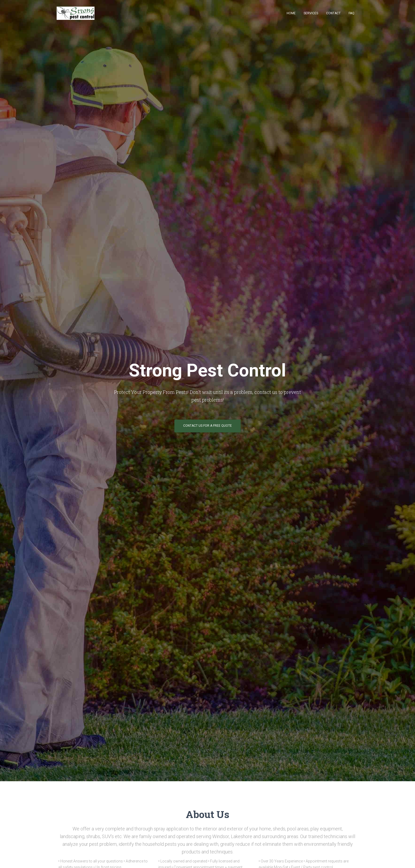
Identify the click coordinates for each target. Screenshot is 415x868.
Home (291, 13)
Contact (333, 13)
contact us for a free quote (207, 426)
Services (311, 13)
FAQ (351, 13)
